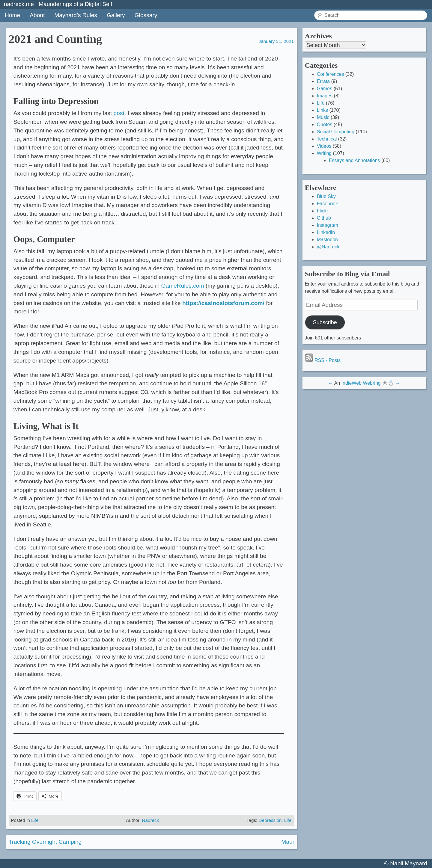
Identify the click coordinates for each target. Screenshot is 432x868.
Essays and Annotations (355, 160)
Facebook (327, 204)
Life (35, 820)
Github (324, 218)
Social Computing (336, 132)
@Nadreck (328, 247)
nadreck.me (19, 4)
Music (323, 117)
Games (325, 89)
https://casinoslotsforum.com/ (223, 303)
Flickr (323, 211)
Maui (288, 842)
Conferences (331, 74)
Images (325, 96)
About (37, 15)
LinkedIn (326, 232)
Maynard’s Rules (76, 15)
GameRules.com (183, 286)
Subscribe (325, 322)
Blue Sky (326, 196)
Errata (323, 81)
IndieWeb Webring (361, 383)
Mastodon (327, 240)
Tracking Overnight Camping (45, 842)
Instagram (328, 225)
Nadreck (151, 820)
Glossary (146, 15)
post (119, 113)
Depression (270, 820)
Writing (324, 153)
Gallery (116, 15)
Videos (324, 146)
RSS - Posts (323, 360)
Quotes (325, 124)
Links (322, 110)
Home (12, 15)
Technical (327, 139)
